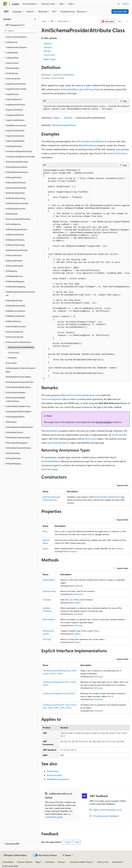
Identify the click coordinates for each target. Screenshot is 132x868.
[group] (86, 108)
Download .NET (120, 11)
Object (57, 118)
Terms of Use (103, 862)
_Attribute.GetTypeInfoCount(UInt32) (59, 693)
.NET (52, 21)
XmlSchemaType (92, 89)
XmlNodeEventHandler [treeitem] (16, 306)
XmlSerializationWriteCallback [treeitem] (18, 411)
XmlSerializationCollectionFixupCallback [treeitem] (20, 370)
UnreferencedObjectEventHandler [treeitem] (20, 157)
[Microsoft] (5, 4)
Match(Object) (49, 619)
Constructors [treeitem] (14, 352)
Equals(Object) (49, 580)
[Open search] (119, 4)
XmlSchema (91, 439)
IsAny (45, 531)
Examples (48, 47)
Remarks (47, 51)
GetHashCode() (49, 591)
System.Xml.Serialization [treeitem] (16, 37)
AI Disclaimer (8, 862)
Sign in (126, 4)
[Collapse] (35, 19)
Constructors (49, 55)
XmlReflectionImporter (58, 779)
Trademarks (117, 862)
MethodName (89, 145)
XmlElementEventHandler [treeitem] (17, 250)
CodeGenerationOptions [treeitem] (16, 47)
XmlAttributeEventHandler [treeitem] (17, 203)
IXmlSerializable (104, 422)
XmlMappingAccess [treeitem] (14, 276)
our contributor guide (58, 815)
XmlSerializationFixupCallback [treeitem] (18, 377)
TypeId (46, 548)
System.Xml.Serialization (64, 75)
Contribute (50, 862)
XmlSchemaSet (119, 435)
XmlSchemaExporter (51, 399)
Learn (44, 21)
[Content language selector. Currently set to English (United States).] (15, 855)
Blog (38, 862)
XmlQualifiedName (70, 89)
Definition (48, 44)
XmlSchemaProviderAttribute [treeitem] (21, 347)
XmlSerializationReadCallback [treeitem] (18, 387)
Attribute (68, 118)
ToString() (47, 639)
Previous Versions (25, 862)
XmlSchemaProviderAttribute (90, 141)
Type (70, 600)
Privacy (61, 862)
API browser (63, 21)
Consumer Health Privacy (81, 862)
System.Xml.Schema (117, 153)
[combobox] (19, 25)
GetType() (47, 600)
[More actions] (127, 21)
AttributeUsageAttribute (64, 125)
